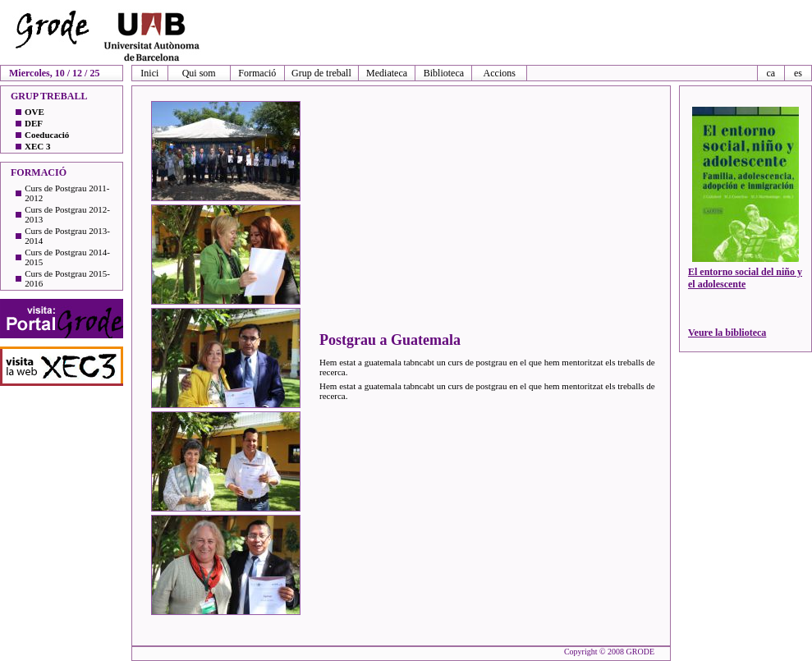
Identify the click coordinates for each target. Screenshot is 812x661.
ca (771, 73)
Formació (257, 73)
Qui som (199, 73)
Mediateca (387, 73)
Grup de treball (321, 73)
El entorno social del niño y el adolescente (745, 278)
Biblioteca (444, 73)
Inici (149, 73)
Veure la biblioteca (727, 333)
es (798, 73)
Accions (500, 73)
